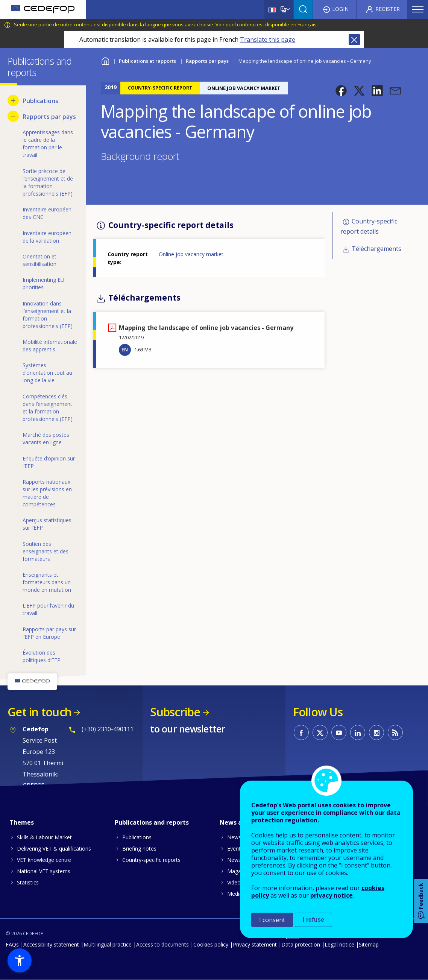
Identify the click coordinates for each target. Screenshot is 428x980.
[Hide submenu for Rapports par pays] (13, 116)
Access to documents (162, 944)
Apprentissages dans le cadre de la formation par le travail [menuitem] (48, 144)
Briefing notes (139, 849)
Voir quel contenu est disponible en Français (266, 24)
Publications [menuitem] (40, 101)
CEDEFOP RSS (395, 732)
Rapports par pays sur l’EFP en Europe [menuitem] (49, 633)
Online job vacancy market (191, 254)
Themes (22, 822)
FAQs (12, 944)
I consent (272, 920)
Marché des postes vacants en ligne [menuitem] (46, 438)
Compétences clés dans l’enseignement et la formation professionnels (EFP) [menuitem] (48, 408)
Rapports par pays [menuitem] (49, 117)
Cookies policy (211, 944)
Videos (235, 882)
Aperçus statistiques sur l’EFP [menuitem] (47, 524)
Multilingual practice (108, 944)
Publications (137, 837)
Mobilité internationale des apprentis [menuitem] (50, 346)
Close (354, 40)
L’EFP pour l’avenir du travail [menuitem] (48, 609)
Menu (418, 9)
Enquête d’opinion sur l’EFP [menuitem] (49, 462)
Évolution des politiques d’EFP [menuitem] (42, 656)
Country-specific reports (151, 860)
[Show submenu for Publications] (13, 100)
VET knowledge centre (44, 860)
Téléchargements (376, 249)
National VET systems (44, 871)
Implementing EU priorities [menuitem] (43, 283)
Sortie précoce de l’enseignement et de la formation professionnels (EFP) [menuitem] (48, 182)
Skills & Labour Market (44, 837)
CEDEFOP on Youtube (339, 732)
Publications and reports (152, 822)
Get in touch (39, 712)
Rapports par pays (207, 61)
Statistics (28, 882)
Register (388, 9)
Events (235, 849)
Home (105, 60)
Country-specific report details (369, 226)
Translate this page (268, 40)
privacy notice (332, 895)
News (234, 837)
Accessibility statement (51, 944)
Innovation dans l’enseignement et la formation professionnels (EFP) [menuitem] (48, 315)
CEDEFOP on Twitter (320, 732)
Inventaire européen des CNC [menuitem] (47, 213)
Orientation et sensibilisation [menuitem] (39, 260)
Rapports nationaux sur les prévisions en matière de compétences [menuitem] (47, 493)
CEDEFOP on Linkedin (358, 732)
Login (340, 9)
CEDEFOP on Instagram (376, 732)
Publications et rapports (147, 61)
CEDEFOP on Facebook (301, 732)
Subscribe (175, 712)
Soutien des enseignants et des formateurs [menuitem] (46, 551)
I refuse (313, 920)
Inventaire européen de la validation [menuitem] (47, 237)
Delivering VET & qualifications (54, 849)
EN (125, 349)
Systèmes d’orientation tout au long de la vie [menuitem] (47, 373)
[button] (341, 91)
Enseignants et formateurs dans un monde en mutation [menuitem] (47, 582)
